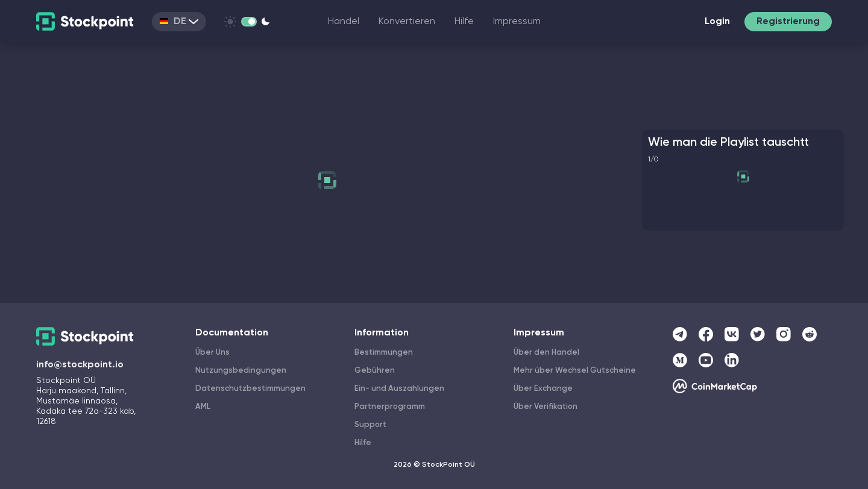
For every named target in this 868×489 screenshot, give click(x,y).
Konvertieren (407, 22)
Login (717, 22)
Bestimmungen (384, 353)
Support (370, 425)
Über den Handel (546, 353)
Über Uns (212, 353)
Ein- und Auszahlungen (399, 389)
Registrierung (788, 22)
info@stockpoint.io (80, 365)
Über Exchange (543, 389)
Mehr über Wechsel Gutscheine (575, 371)
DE (179, 22)
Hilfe (464, 22)
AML (203, 407)
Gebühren (375, 371)
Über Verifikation (546, 407)
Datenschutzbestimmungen (250, 389)
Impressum (517, 22)
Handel (344, 22)
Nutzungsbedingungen (241, 371)
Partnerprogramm (390, 407)
